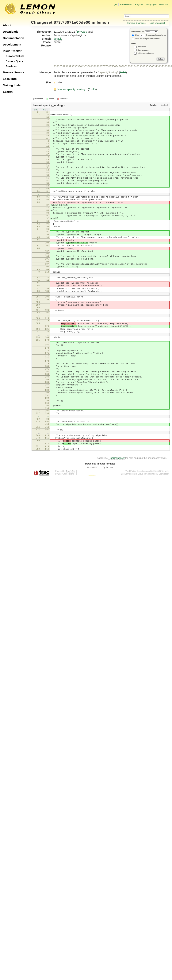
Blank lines (142, 47)
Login (114, 4)
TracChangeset (117, 519)
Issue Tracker (12, 51)
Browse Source (13, 72)
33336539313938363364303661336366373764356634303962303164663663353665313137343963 (113, 66)
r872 (36, 110)
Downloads (11, 32)
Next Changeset (157, 23)
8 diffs (92, 89)
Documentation (13, 38)
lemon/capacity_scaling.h (73, 89)
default (58, 39)
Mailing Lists (12, 85)
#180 (123, 72)
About (7, 25)
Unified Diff (92, 529)
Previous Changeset (137, 23)
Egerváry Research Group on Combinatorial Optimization (145, 535)
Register (139, 4)
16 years (82, 32)
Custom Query (14, 61)
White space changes (146, 53)
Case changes (143, 50)
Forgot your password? (157, 4)
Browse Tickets (15, 56)
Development (12, 44)
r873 (45, 110)
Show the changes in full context (146, 39)
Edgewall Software (66, 535)
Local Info (10, 79)
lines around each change (153, 35)
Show (136, 35)
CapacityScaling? (108, 72)
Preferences (126, 4)
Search (8, 92)
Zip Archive (108, 529)
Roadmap (11, 66)
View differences (138, 31)
